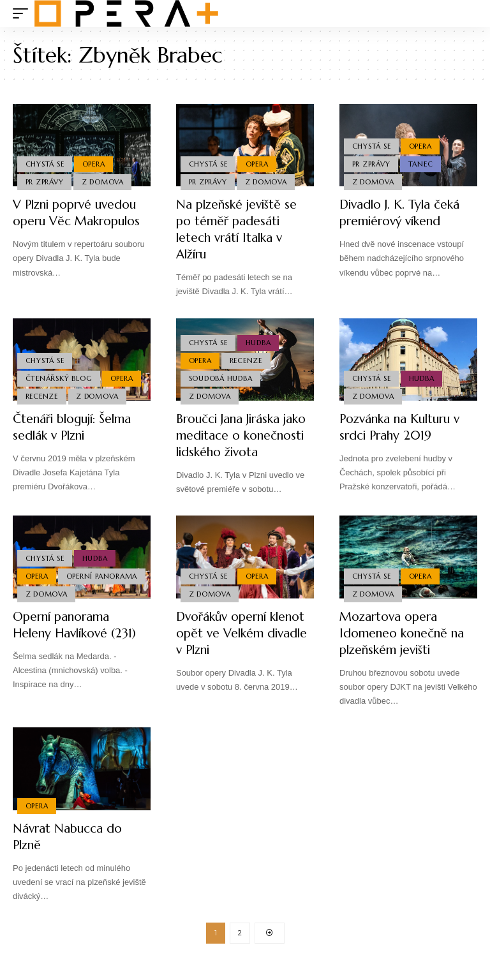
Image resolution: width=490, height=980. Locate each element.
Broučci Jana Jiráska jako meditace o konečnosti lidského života (234, 444)
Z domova (104, 182)
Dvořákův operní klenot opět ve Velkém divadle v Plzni (242, 650)
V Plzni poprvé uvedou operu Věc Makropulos (80, 213)
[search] (468, 13)
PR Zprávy (45, 182)
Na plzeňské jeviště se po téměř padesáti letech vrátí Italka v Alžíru (239, 229)
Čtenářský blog (59, 377)
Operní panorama (61, 591)
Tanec (421, 163)
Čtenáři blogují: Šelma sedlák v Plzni (77, 427)
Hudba (259, 339)
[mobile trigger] (24, 13)
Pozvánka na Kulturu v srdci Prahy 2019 (403, 427)
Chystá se (45, 163)
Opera (95, 163)
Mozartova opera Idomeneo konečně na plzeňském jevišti (404, 650)
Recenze (42, 396)
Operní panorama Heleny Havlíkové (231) (78, 642)
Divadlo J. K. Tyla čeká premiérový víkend (403, 213)
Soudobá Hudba (221, 377)
